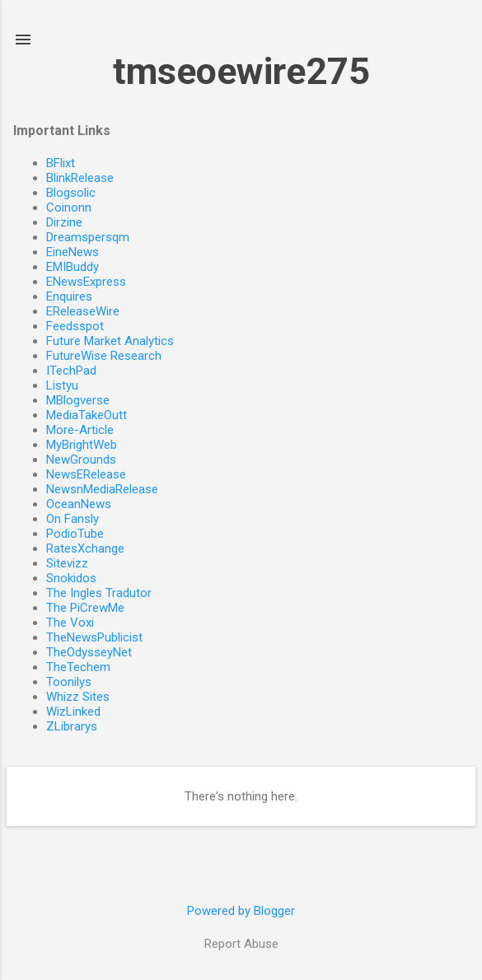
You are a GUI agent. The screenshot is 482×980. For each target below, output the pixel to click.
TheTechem (78, 667)
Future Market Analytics (110, 341)
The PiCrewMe (85, 608)
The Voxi (70, 623)
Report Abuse (241, 944)
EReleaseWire (83, 311)
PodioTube (75, 534)
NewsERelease (86, 474)
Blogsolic (71, 193)
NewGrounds (81, 460)
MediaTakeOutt (87, 415)
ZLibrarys (72, 726)
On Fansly (73, 519)
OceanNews (79, 504)
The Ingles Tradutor (99, 593)
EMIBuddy (73, 267)
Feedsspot (75, 326)
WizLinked (73, 712)
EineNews (73, 252)
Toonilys (69, 682)
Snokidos (71, 578)
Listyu (62, 385)
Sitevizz (67, 563)
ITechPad (71, 371)
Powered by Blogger (241, 911)
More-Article (80, 430)
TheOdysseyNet (89, 652)
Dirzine (64, 222)
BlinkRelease (80, 178)
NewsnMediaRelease (102, 489)
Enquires (69, 296)
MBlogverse (78, 400)
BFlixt (61, 163)
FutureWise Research (104, 356)
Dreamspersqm (88, 237)
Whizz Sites (78, 697)
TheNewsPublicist (94, 637)
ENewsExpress (86, 282)
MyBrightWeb (82, 445)
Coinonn (69, 208)
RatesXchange (85, 548)
